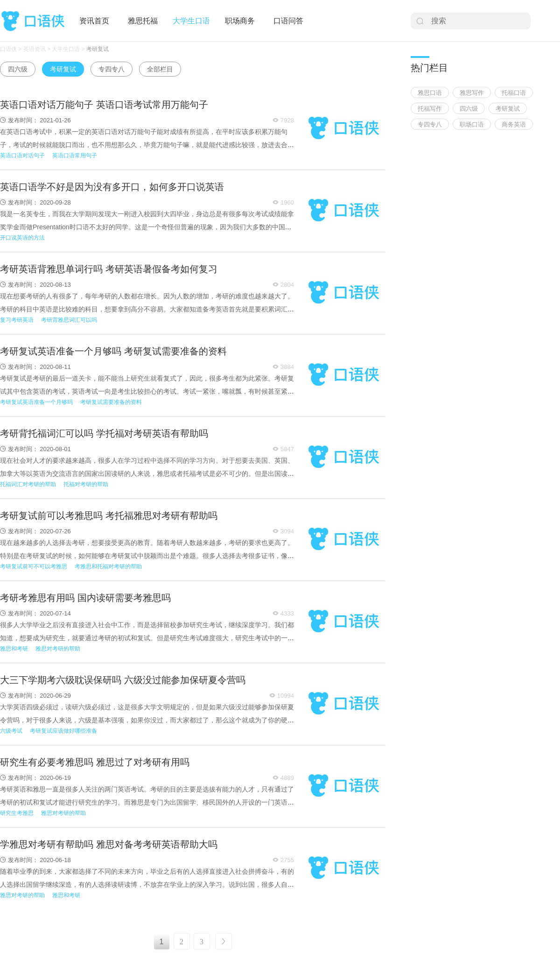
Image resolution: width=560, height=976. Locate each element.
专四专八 (112, 69)
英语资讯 (35, 49)
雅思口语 (430, 93)
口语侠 (33, 21)
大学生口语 (191, 21)
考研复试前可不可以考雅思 (34, 566)
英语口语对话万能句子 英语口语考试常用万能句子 (104, 105)
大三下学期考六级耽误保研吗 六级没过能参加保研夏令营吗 (123, 680)
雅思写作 (472, 93)
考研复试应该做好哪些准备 (63, 731)
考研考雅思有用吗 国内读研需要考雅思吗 (85, 598)
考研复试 (98, 49)
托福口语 (514, 93)
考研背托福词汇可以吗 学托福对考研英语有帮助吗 (104, 433)
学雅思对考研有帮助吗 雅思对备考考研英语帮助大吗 (109, 844)
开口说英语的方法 (22, 238)
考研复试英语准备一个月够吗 (36, 402)
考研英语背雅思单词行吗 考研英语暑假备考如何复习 (109, 269)
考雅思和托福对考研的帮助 (108, 566)
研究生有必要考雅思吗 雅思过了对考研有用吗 (95, 762)
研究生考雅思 (17, 813)
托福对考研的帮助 (86, 484)
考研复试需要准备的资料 (111, 402)
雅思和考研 (14, 649)
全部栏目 (160, 69)
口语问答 (288, 21)
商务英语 (514, 124)
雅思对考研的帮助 (58, 649)
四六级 (18, 69)
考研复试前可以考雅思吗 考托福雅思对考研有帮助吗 (109, 516)
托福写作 (430, 109)
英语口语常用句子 (75, 156)
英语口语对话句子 (22, 156)
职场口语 (472, 124)
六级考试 (11, 731)
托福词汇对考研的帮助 (28, 484)
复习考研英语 (17, 320)
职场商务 (240, 21)
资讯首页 (94, 21)
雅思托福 (143, 21)
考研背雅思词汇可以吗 (69, 320)
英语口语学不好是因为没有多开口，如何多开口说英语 (112, 187)
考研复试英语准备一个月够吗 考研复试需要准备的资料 (113, 351)
